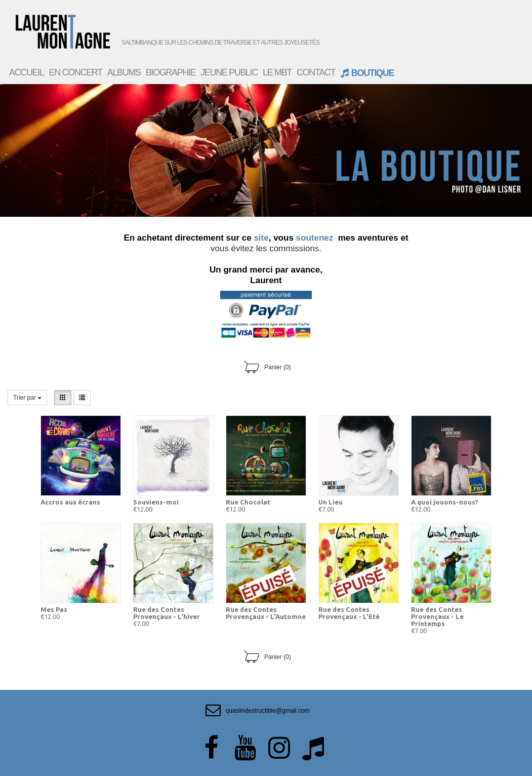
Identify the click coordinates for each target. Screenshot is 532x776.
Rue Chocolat (248, 502)
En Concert (76, 72)
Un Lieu (331, 502)
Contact (316, 72)
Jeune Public (229, 72)
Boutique (367, 72)
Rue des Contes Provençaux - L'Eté (349, 613)
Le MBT (277, 72)
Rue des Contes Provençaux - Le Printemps (437, 616)
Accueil (27, 72)
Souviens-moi (156, 502)
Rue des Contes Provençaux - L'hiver (167, 613)
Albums (124, 72)
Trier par (27, 398)
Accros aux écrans (70, 502)
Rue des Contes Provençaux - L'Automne (266, 613)
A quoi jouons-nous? (445, 502)
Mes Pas (54, 609)
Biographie (171, 72)
